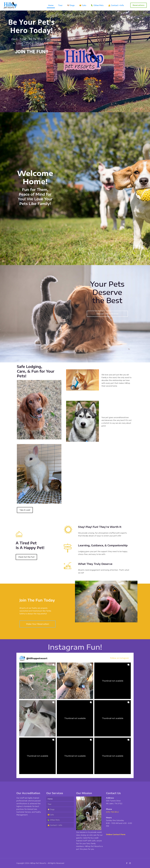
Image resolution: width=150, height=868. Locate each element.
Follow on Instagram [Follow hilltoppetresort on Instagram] (119, 658)
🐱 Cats (51, 815)
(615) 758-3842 (112, 812)
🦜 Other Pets (54, 820)
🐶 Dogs (51, 809)
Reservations (139, 5)
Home (50, 799)
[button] (37, 681)
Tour (49, 804)
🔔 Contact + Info (55, 825)
